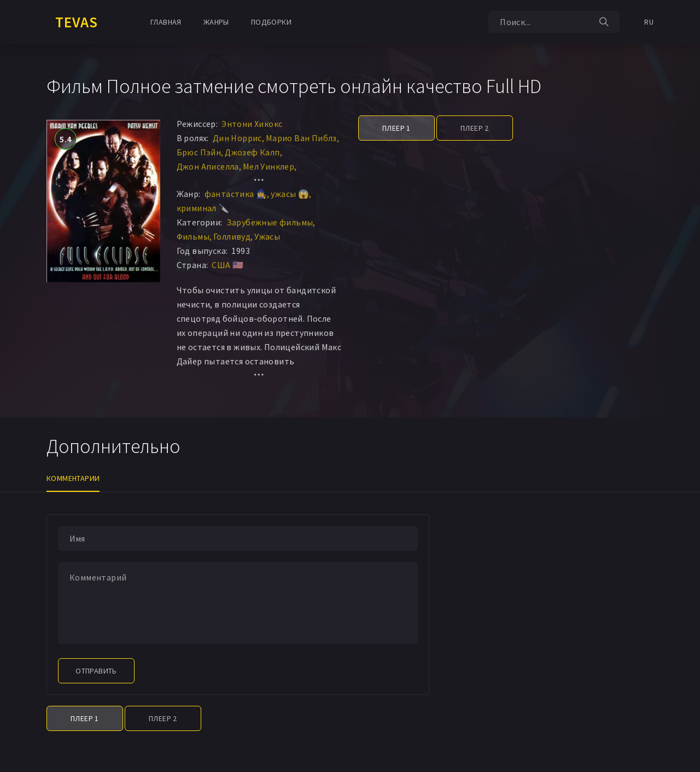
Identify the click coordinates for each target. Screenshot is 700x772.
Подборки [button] (271, 22)
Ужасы (267, 236)
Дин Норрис (237, 138)
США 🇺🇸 (227, 265)
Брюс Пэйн (199, 152)
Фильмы (193, 236)
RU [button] (649, 22)
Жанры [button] (216, 22)
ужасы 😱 (290, 194)
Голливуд (232, 236)
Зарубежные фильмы (270, 222)
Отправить (96, 671)
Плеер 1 (396, 128)
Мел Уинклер (269, 166)
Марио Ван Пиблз (301, 138)
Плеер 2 (475, 128)
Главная (166, 22)
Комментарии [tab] (73, 478)
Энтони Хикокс (252, 124)
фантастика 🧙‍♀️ (236, 194)
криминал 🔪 (203, 208)
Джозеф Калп (252, 152)
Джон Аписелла (208, 166)
